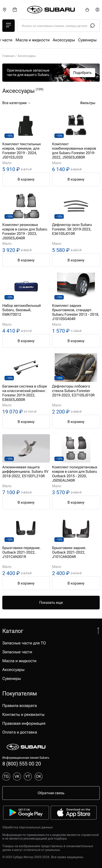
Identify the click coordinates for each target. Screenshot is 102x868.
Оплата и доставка (20, 732)
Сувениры (12, 679)
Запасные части (64, 40)
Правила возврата (20, 706)
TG (6, 776)
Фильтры (89, 103)
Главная (8, 56)
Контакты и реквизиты (23, 714)
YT (28, 776)
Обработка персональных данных (28, 827)
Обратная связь (51, 793)
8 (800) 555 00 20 (22, 764)
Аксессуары (13, 670)
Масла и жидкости (19, 661)
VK (17, 776)
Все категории (17, 103)
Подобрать (82, 73)
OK (38, 776)
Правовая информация (24, 723)
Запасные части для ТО (24, 40)
